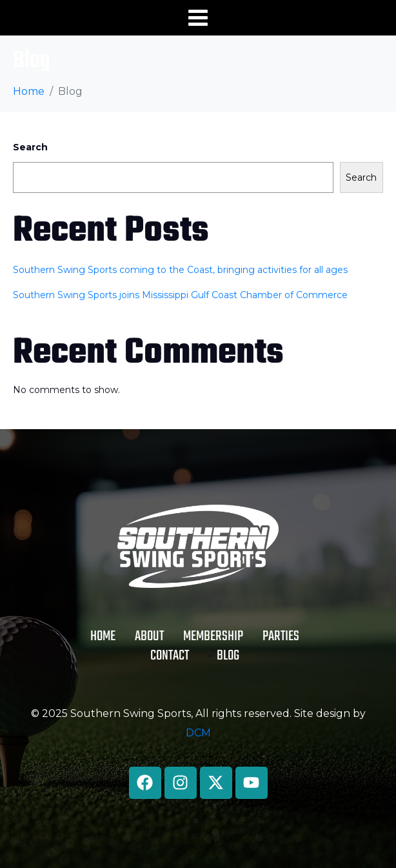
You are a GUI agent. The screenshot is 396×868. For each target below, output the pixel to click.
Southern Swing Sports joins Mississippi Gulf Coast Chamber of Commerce (180, 295)
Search (30, 147)
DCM (198, 733)
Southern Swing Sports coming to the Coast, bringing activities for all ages (180, 270)
